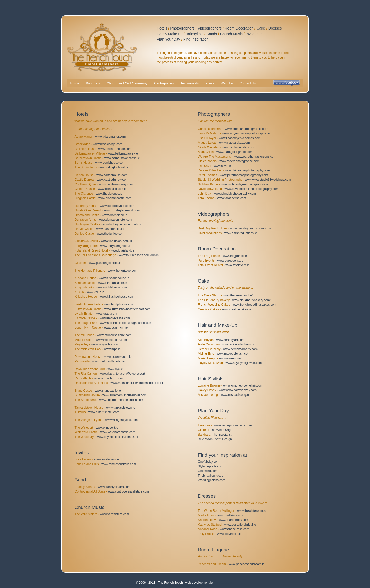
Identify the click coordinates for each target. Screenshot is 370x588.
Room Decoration (239, 28)
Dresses (275, 28)
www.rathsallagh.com (108, 378)
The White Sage (221, 430)
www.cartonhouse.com (112, 175)
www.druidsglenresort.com (122, 210)
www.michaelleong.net (236, 395)
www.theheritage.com (123, 271)
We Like (227, 83)
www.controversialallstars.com (128, 491)
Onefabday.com (209, 462)
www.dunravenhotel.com (115, 220)
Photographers (182, 28)
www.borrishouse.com (110, 163)
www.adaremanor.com (111, 137)
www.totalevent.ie (238, 265)
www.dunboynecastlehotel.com (122, 224)
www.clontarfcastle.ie (112, 189)
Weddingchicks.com (212, 480)
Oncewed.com (208, 471)
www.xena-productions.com (233, 425)
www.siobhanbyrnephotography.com (246, 184)
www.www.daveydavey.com (238, 390)
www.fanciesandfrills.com (119, 464)
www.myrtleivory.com (231, 515)
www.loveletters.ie (107, 459)
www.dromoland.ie (115, 215)
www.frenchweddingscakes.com (254, 305)
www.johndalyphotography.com (235, 194)
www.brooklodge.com (108, 144)
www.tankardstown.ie (121, 408)
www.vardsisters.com (115, 514)
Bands (212, 34)
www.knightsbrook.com (111, 287)
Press (210, 83)
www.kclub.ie (95, 292)
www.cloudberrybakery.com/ (252, 300)
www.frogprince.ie (235, 256)
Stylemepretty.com (211, 466)
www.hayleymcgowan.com (244, 363)
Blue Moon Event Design (215, 439)
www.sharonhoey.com (234, 520)
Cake (261, 28)
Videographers (210, 28)
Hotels (162, 28)
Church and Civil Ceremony (127, 83)
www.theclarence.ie (109, 194)
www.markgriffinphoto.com (235, 152)
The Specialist (222, 435)
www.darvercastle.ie (110, 229)
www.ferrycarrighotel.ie (116, 246)
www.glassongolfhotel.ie (105, 263)
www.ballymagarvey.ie (123, 153)
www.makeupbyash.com (234, 354)
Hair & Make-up (170, 34)
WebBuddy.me (224, 583)
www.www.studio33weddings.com (268, 180)
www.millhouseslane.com (114, 335)
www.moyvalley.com (105, 344)
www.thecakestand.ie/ (238, 295)
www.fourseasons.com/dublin (139, 255)
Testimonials (190, 83)
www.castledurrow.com (112, 180)
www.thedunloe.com (111, 234)
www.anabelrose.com (235, 529)
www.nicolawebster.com (238, 147)
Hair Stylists (211, 379)
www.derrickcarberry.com (240, 349)
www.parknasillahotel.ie (108, 361)
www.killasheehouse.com (117, 297)
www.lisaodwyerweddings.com (240, 138)
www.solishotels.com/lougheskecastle (126, 323)
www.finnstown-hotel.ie (117, 241)
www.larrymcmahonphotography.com (247, 133)
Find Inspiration (196, 39)
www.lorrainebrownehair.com (243, 385)
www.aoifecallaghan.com (239, 344)
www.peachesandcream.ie (247, 564)
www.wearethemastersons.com (255, 157)
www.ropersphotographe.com (240, 161)
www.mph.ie (112, 349)
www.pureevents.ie (230, 261)
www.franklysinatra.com (114, 487)
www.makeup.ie (230, 358)
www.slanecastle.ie (108, 391)
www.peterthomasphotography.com (244, 175)
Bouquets (93, 83)
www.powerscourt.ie (118, 357)
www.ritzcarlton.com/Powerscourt (122, 374)
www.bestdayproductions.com (251, 228)
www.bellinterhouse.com (115, 149)
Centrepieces (164, 83)
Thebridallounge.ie (211, 476)
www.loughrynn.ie (116, 327)
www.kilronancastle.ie (112, 283)
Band (80, 480)
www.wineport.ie (107, 428)
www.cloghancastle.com (115, 198)
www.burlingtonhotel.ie (113, 167)
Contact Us (248, 83)
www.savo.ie (222, 166)
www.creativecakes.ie (236, 309)
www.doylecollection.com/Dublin (118, 437)
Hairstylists (194, 34)
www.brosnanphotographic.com (247, 129)
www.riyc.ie (115, 369)
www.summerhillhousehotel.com (124, 395)
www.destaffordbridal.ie (240, 525)
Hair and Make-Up (218, 325)
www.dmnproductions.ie (241, 233)
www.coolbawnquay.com (116, 184)
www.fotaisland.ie (123, 250)
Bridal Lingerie (214, 550)
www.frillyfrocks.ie (229, 534)
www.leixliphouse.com (119, 304)
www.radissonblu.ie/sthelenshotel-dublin (138, 383)
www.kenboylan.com (230, 340)
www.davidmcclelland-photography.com (252, 189)
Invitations (254, 34)
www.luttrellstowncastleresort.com (127, 309)
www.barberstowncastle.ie (122, 158)
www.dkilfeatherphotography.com (247, 170)
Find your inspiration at (223, 455)
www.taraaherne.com (232, 198)
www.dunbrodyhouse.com (117, 206)
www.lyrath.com (106, 314)
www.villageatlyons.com (121, 420)
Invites (82, 453)
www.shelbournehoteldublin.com (121, 400)
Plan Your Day (169, 39)
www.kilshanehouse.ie (114, 278)
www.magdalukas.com (234, 143)
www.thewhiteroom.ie (252, 511)
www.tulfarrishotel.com (104, 412)
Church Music (231, 34)
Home (75, 83)
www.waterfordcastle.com (118, 432)
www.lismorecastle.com (114, 318)
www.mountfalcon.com (111, 340)
